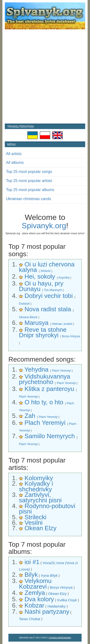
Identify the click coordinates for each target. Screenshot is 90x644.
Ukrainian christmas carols (29, 199)
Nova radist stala (48, 309)
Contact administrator (60, 637)
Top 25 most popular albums (30, 190)
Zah (30, 416)
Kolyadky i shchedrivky (36, 486)
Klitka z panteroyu (49, 389)
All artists (14, 154)
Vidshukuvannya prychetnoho (45, 379)
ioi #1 (32, 562)
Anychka (64, 278)
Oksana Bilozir (28, 317)
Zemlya (35, 593)
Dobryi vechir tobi (49, 296)
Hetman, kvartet (62, 324)
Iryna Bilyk (49, 575)
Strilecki (46, 271)
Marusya (36, 323)
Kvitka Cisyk (67, 600)
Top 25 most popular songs (29, 172)
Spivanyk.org (44, 226)
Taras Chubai (30, 619)
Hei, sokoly (40, 276)
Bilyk (31, 575)
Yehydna (36, 369)
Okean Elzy (40, 528)
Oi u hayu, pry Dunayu (41, 286)
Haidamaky (57, 606)
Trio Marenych (53, 290)
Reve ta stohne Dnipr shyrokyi (43, 332)
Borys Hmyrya (71, 336)
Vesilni (33, 523)
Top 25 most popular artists (29, 181)
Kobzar (34, 605)
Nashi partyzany (47, 612)
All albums (15, 163)
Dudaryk (24, 304)
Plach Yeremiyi (62, 371)
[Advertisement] (45, 76)
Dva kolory (39, 599)
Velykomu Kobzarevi (35, 584)
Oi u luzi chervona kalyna (47, 267)
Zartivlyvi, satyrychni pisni (40, 497)
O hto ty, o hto (44, 402)
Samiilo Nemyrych (50, 436)
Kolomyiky (39, 478)
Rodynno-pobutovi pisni (47, 509)
